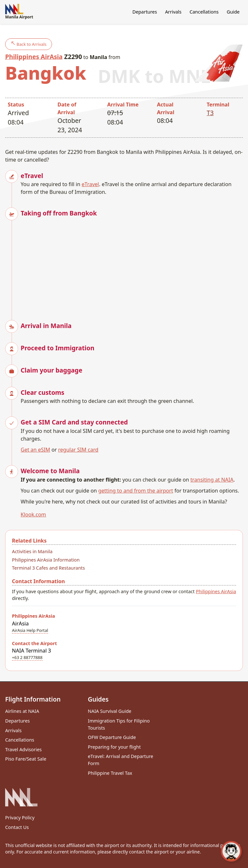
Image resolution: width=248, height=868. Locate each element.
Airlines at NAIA (22, 711)
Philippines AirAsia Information (46, 560)
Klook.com (33, 514)
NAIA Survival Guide (110, 711)
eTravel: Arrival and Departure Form (120, 760)
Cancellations (204, 12)
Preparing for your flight (114, 747)
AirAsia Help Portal (30, 630)
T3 (210, 113)
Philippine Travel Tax (110, 773)
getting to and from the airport (136, 491)
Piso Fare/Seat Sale (26, 759)
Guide (233, 12)
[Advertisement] (132, 263)
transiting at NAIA (212, 480)
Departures (145, 12)
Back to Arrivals (29, 44)
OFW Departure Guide (112, 737)
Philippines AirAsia (34, 57)
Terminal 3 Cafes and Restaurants (48, 568)
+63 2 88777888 (27, 657)
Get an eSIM (35, 450)
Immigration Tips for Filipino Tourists (119, 724)
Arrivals (173, 12)
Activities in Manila (32, 551)
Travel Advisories (23, 749)
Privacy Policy (20, 818)
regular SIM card (78, 450)
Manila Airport (19, 12)
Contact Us (17, 827)
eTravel (90, 184)
